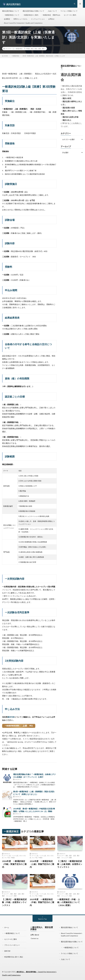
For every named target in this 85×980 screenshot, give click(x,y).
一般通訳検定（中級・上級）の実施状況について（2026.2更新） (69, 903)
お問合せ (51, 19)
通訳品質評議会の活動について (33, 11)
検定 (32, 49)
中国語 (28, 49)
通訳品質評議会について (11, 11)
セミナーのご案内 (70, 15)
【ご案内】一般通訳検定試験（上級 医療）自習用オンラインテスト (70, 865)
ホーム (7, 928)
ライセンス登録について (69, 11)
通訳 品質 (72, 856)
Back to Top (43, 920)
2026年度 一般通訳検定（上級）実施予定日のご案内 (42, 865)
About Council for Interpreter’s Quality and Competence (24, 23)
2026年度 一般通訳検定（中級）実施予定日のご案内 (14, 865)
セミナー (62, 856)
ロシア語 (7, 858)
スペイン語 (7, 856)
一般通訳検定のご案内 (31, 15)
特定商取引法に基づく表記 (14, 957)
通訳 (43, 49)
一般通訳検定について (12, 15)
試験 (40, 49)
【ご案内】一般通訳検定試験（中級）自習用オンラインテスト (14, 903)
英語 (36, 49)
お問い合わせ (35, 935)
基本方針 (11, 717)
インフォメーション (38, 19)
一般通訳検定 (19, 49)
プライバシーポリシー (12, 945)
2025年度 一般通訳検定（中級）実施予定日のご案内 (42, 903)
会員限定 (7, 19)
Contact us (35, 939)
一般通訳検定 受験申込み (51, 15)
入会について (52, 11)
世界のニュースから (20, 19)
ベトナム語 (15, 856)
